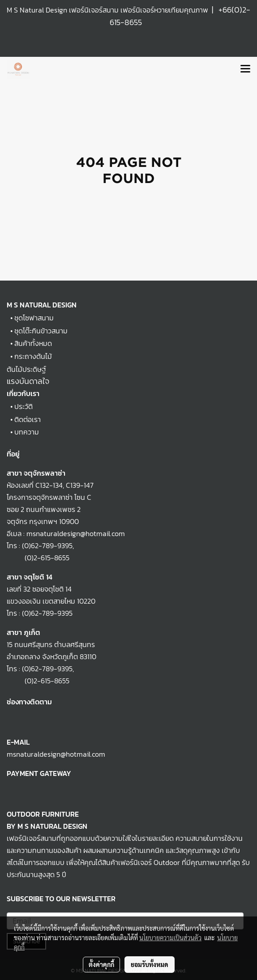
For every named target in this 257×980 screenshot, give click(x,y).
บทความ (27, 432)
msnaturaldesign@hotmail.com (56, 754)
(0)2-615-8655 (38, 558)
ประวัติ (24, 406)
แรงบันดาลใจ (28, 381)
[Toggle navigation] (245, 69)
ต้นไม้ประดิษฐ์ (26, 369)
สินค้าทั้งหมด (33, 343)
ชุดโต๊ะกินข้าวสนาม (41, 331)
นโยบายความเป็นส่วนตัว (170, 937)
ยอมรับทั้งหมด (150, 964)
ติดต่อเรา (28, 419)
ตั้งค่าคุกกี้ (101, 964)
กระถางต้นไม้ (33, 356)
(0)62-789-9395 (47, 545)
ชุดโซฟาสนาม (34, 318)
